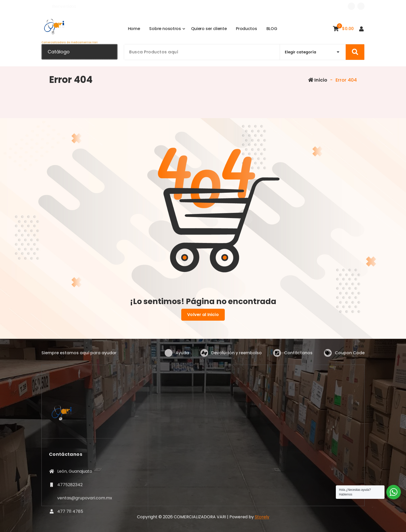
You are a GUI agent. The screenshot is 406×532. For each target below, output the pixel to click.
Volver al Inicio (203, 315)
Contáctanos (298, 357)
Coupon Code (350, 357)
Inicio (318, 80)
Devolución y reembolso (237, 357)
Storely (262, 517)
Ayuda (182, 357)
